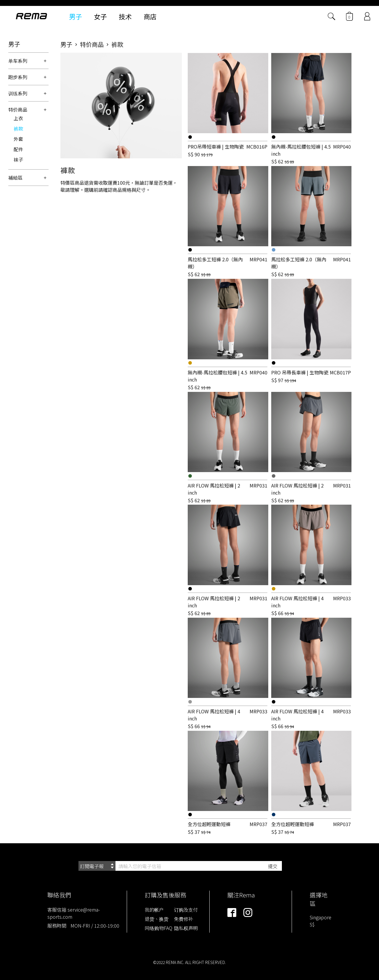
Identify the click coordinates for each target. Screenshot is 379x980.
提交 (273, 866)
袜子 (18, 160)
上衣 (18, 118)
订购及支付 (186, 910)
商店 (150, 16)
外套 (18, 139)
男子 (76, 16)
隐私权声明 (186, 928)
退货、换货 (157, 919)
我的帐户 (154, 910)
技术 (125, 16)
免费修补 (184, 919)
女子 (100, 16)
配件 (18, 149)
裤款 (18, 128)
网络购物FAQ (159, 928)
